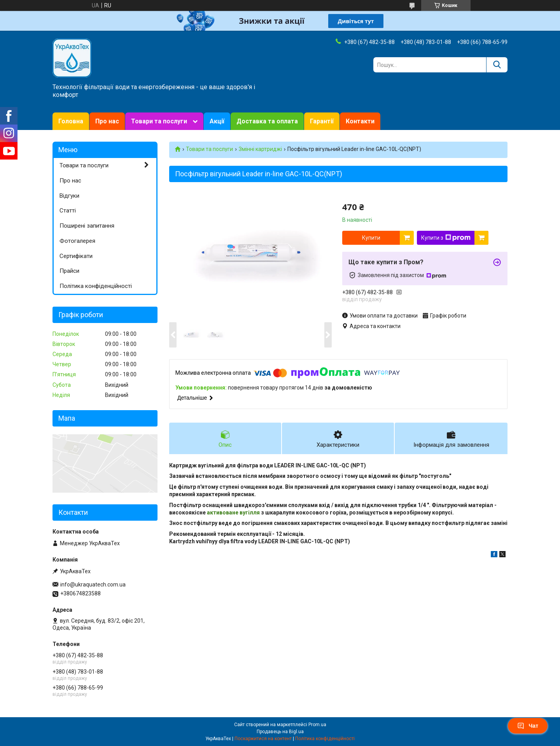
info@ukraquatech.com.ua (93, 585)
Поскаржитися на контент (263, 739)
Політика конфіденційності (96, 286)
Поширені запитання (87, 226)
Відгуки (69, 196)
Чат (528, 726)
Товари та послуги (159, 121)
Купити (371, 238)
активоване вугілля (233, 513)
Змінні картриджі (260, 149)
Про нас (107, 121)
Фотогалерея (77, 241)
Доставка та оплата (267, 121)
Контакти (360, 121)
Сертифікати (76, 256)
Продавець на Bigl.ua (280, 732)
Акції (217, 121)
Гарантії (322, 121)
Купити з (446, 238)
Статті (68, 211)
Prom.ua (317, 725)
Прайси (69, 271)
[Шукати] (497, 65)
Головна (71, 121)
